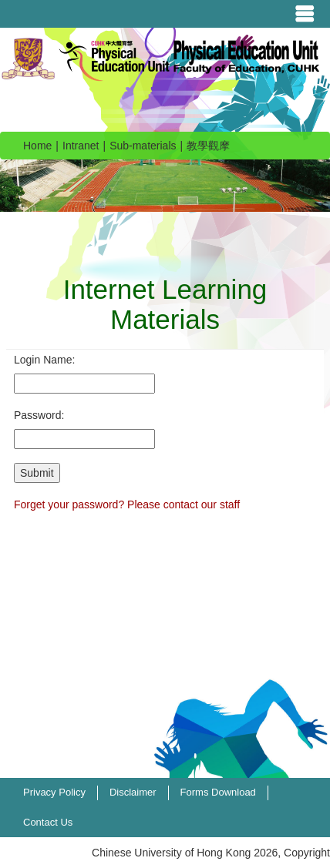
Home (37, 146)
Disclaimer (133, 792)
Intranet (81, 146)
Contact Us (48, 822)
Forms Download (218, 792)
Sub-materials (143, 146)
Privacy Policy (54, 792)
